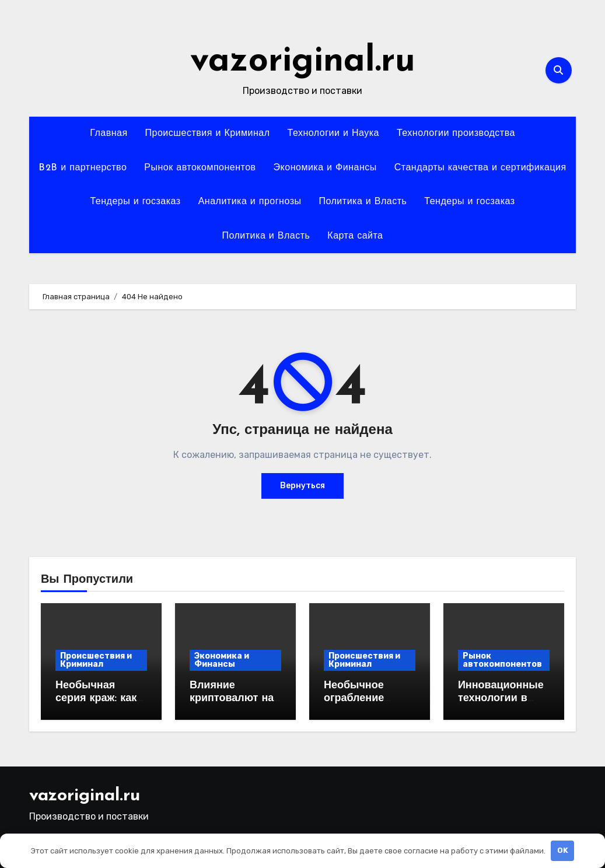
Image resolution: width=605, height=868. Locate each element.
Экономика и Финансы (325, 168)
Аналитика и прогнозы (250, 202)
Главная (109, 134)
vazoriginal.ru (303, 62)
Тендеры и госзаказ (135, 202)
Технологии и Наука (333, 134)
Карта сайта (355, 236)
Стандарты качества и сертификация (480, 168)
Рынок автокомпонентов (200, 168)
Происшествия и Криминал (208, 134)
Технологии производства (456, 134)
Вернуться (302, 486)
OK (563, 850)
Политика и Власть (363, 202)
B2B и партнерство (83, 168)
